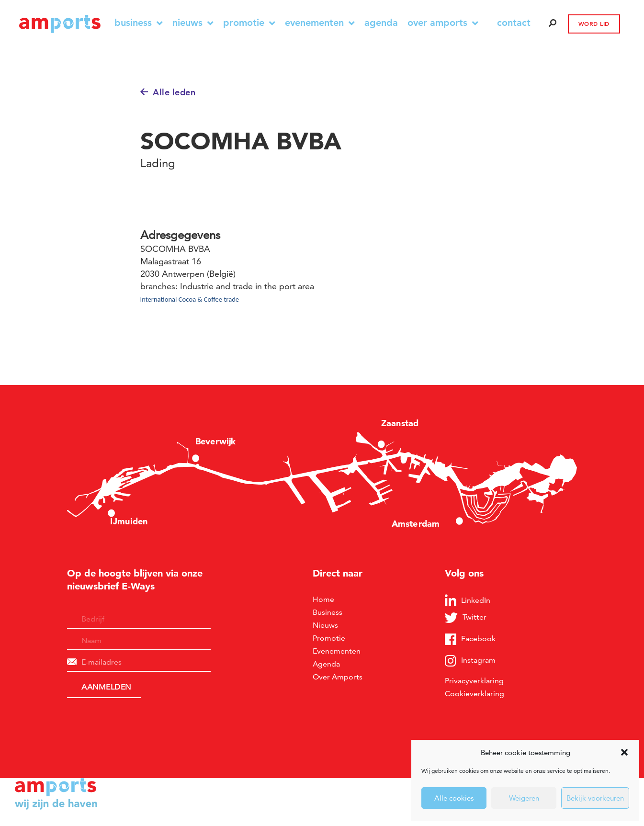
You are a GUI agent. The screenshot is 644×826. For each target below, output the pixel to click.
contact (514, 23)
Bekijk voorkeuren (595, 798)
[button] (624, 752)
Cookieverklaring (475, 694)
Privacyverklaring (474, 681)
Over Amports (443, 23)
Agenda (381, 23)
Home (323, 599)
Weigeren (524, 798)
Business (139, 23)
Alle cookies (454, 798)
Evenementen (320, 23)
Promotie (249, 23)
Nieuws (193, 23)
